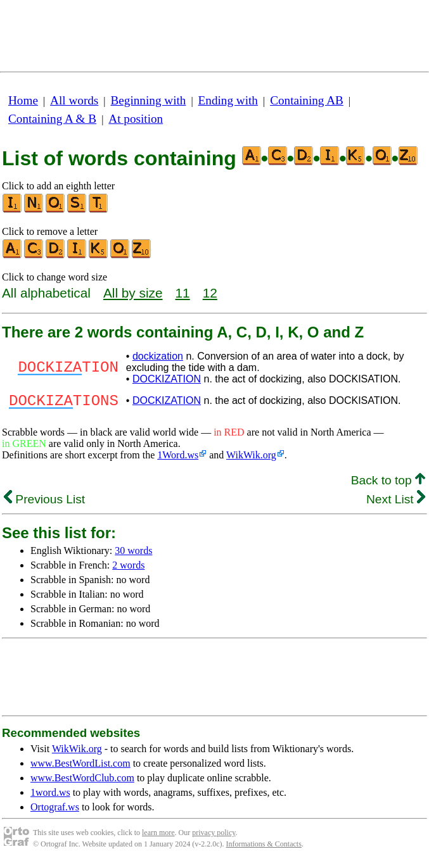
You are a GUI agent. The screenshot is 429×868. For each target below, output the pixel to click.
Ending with (228, 100)
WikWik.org (251, 459)
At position (136, 119)
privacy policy (214, 836)
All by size (133, 293)
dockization (158, 356)
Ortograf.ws (55, 811)
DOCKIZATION (167, 379)
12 (210, 293)
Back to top (388, 484)
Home (23, 100)
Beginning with (149, 100)
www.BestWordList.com (80, 767)
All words (74, 100)
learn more (158, 836)
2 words (128, 569)
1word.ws (50, 796)
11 (183, 293)
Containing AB (307, 100)
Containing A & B (52, 119)
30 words (133, 554)
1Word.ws (178, 459)
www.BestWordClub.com (82, 782)
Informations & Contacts (264, 848)
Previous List (44, 503)
